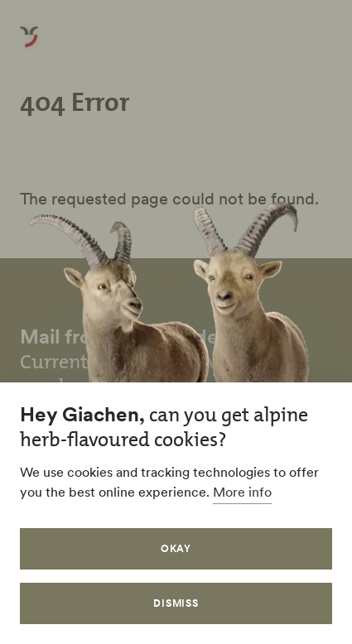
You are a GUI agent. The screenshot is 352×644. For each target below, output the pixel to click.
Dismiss (176, 603)
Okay (176, 548)
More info (242, 492)
